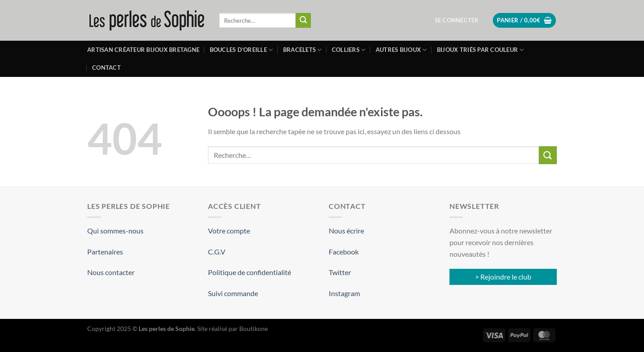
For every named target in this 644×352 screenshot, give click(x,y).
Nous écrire (346, 231)
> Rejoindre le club (503, 277)
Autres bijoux (401, 50)
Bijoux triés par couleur (481, 50)
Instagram (344, 293)
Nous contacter (111, 272)
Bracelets (303, 50)
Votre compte (229, 231)
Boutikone (254, 329)
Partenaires (105, 252)
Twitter (340, 272)
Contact (106, 68)
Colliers (349, 50)
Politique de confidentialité (250, 272)
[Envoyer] (303, 21)
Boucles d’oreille (241, 50)
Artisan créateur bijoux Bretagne (143, 50)
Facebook (344, 252)
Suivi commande (233, 293)
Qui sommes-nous (115, 231)
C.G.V (217, 252)
